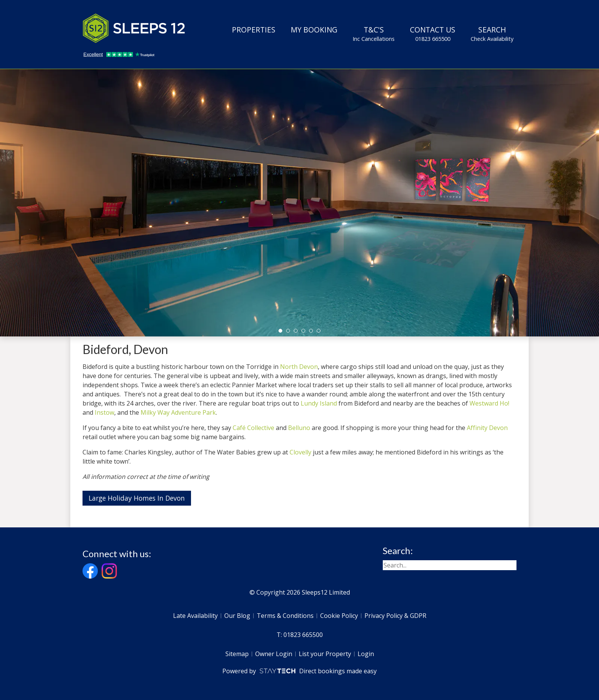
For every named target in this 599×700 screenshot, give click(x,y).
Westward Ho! (489, 403)
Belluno (299, 428)
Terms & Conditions (285, 616)
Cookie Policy (339, 616)
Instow (104, 412)
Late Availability (195, 616)
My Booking (314, 30)
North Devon (299, 367)
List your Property (325, 654)
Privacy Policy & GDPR (395, 616)
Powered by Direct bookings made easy (299, 671)
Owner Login (274, 654)
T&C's (374, 34)
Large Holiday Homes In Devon (137, 498)
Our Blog (237, 616)
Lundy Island (319, 403)
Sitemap (237, 654)
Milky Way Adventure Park (178, 412)
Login (366, 654)
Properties (254, 30)
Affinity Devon (487, 428)
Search (492, 34)
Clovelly (300, 452)
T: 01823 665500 (300, 635)
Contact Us (433, 34)
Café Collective (253, 428)
